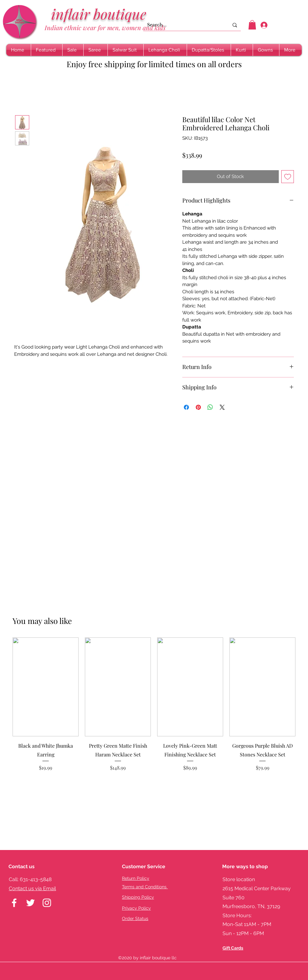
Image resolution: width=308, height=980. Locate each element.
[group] (154, 709)
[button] (252, 25)
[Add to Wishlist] (288, 177)
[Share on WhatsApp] (210, 407)
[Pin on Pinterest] (198, 407)
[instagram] (47, 903)
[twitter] (30, 903)
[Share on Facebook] (186, 407)
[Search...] (183, 25)
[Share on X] (222, 407)
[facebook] (14, 903)
